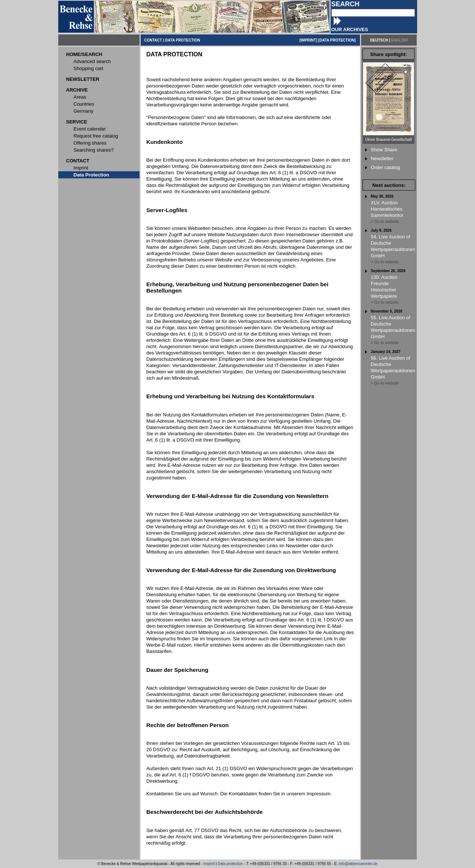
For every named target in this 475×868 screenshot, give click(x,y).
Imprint (209, 864)
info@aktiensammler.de (358, 864)
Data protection (230, 864)
